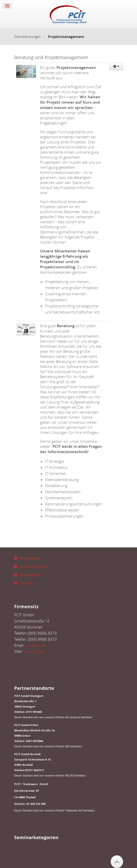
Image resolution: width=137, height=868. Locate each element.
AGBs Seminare (34, 566)
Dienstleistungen (28, 37)
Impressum (30, 558)
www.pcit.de (34, 651)
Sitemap (27, 583)
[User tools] (116, 66)
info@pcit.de (36, 645)
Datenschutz (31, 575)
